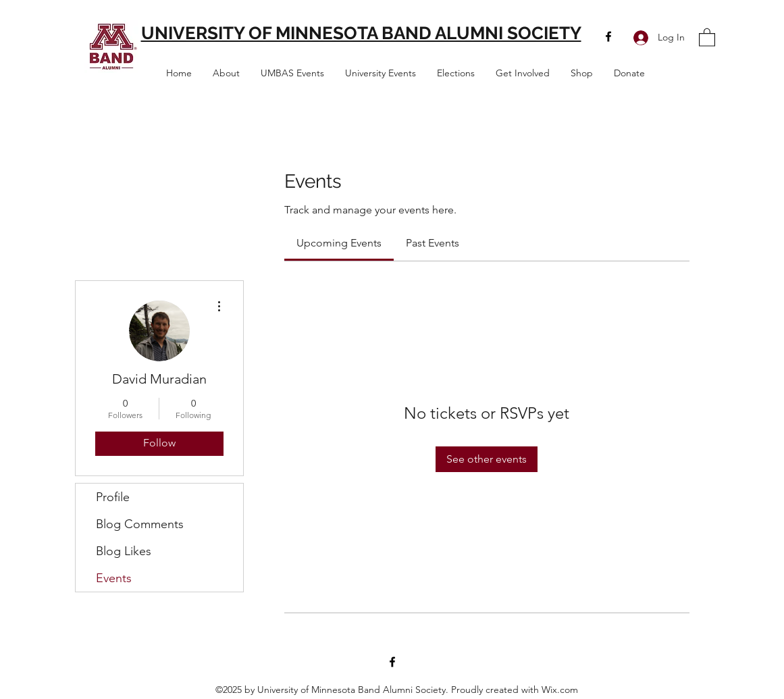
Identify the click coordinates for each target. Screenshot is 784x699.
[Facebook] (608, 36)
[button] (707, 37)
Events (114, 578)
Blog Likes (124, 551)
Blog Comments (140, 524)
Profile (113, 497)
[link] (339, 243)
